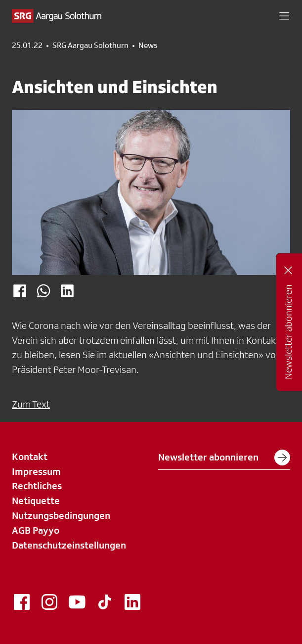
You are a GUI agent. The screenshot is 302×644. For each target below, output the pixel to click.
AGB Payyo (36, 530)
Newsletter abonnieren (224, 458)
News (148, 46)
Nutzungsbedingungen (61, 515)
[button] (284, 16)
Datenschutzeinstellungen (69, 545)
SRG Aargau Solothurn (90, 46)
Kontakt (30, 457)
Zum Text (31, 404)
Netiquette (36, 501)
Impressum (36, 471)
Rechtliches (37, 486)
